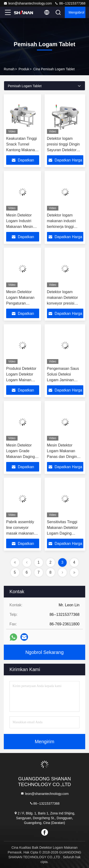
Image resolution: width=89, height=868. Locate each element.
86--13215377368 (70, 3)
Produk (24, 69)
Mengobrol (76, 12)
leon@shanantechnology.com (28, 3)
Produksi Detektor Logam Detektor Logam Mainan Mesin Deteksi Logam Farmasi (21, 380)
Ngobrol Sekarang (44, 652)
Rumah (9, 69)
